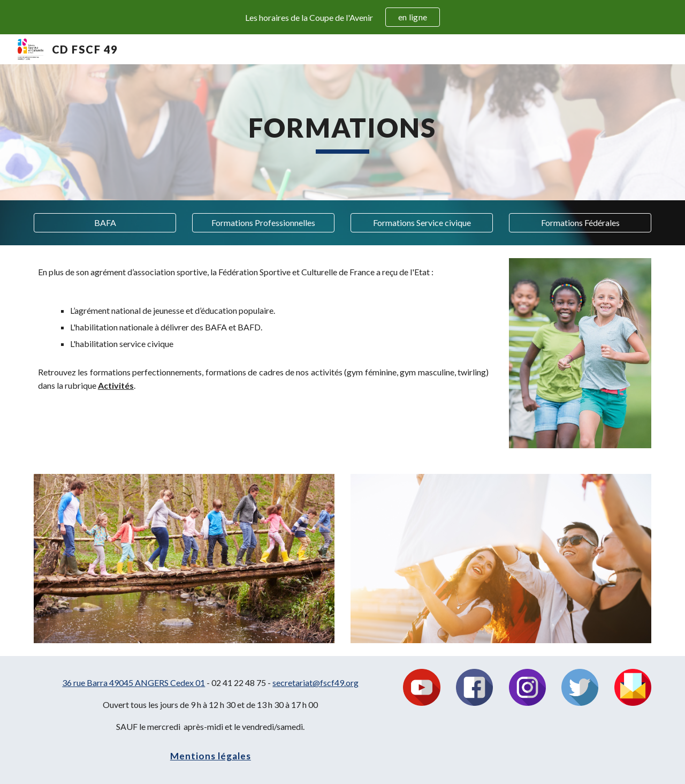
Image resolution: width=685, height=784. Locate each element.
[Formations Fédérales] (580, 223)
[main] (342, 132)
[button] (105, 223)
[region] (342, 17)
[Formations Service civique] (422, 223)
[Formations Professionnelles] (263, 223)
